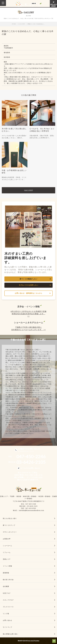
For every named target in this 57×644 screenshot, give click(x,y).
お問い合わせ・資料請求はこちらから (28, 293)
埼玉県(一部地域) (44, 496)
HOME (14, 24)
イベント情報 (7, 566)
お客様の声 (7, 539)
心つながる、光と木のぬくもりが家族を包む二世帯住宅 (42, 130)
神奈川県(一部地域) (30, 496)
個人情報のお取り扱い (10, 634)
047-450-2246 (31, 504)
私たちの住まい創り (10, 518)
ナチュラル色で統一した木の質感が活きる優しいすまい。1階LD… (14, 137)
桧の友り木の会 (8, 580)
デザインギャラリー (10, 532)
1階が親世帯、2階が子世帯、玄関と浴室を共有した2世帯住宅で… (42, 137)
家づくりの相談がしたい (29, 279)
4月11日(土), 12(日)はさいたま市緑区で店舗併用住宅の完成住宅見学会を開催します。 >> (28, 314)
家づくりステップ (9, 525)
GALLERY (22, 24)
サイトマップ (7, 627)
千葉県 (12, 496)
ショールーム (7, 546)
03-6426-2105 (32, 506)
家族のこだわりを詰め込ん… (36, 24)
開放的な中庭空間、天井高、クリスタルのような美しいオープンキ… (14, 178)
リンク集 (6, 614)
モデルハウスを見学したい (28, 285)
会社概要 (6, 586)
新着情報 (6, 573)
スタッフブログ (8, 600)
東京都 (19, 496)
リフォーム (7, 552)
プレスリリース (8, 607)
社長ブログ (7, 593)
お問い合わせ (7, 620)
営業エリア (4, 496)
